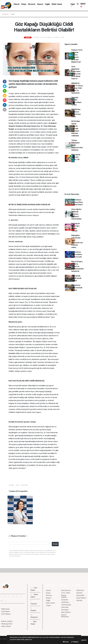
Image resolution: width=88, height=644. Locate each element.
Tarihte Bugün (66, 605)
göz (41, 102)
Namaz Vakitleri (64, 596)
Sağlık (47, 4)
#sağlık (11, 485)
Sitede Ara (80, 590)
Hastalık (12, 353)
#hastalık (24, 485)
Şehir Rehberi (66, 612)
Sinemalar (65, 607)
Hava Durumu (66, 590)
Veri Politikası (6, 614)
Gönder (55, 544)
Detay (66, 642)
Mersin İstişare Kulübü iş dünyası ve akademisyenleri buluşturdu (78, 266)
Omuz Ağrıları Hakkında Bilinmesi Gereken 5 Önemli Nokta (76, 214)
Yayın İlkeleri (5, 611)
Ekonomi (32, 4)
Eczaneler (65, 600)
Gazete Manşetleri (65, 616)
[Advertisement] (75, 179)
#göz (17, 485)
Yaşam (48, 605)
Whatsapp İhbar (7, 624)
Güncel (16, 4)
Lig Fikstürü (65, 602)
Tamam (75, 642)
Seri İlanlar (65, 610)
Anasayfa (5, 14)
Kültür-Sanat (57, 4)
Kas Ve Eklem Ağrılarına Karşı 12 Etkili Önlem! (77, 202)
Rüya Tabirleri (81, 598)
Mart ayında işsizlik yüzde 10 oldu (76, 278)
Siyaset (40, 4)
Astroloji (79, 600)
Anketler (79, 593)
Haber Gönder (6, 626)
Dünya (24, 4)
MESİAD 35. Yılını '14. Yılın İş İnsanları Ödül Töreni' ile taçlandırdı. (77, 88)
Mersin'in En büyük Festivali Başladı (77, 288)
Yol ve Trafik (66, 593)
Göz (39, 93)
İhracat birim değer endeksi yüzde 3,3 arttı (77, 254)
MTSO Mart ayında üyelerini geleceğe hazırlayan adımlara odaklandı (76, 128)
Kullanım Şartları (7, 621)
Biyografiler (80, 595)
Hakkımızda (5, 609)
